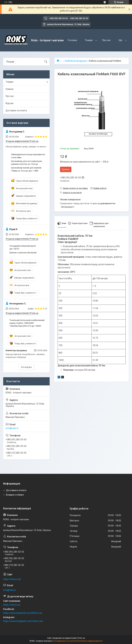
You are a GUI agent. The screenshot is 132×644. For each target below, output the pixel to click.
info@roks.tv (12, 428)
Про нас (106, 40)
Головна (72, 40)
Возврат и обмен (15, 495)
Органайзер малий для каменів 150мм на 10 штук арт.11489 (26, 169)
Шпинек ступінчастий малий (23, 253)
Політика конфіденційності (90, 641)
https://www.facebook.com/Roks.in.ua (23, 613)
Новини (10, 89)
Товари (89, 40)
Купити (66, 169)
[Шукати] (46, 62)
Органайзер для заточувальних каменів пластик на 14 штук (26, 163)
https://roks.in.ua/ (12, 579)
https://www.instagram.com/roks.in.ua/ (23, 621)
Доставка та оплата (16, 110)
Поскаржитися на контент (65, 641)
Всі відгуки (26, 367)
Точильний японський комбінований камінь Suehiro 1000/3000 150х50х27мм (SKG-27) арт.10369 (27, 323)
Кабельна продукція (76, 61)
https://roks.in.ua (12, 605)
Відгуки (10, 103)
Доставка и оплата (16, 490)
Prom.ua (81, 638)
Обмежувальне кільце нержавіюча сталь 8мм (28, 156)
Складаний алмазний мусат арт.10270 (23, 247)
